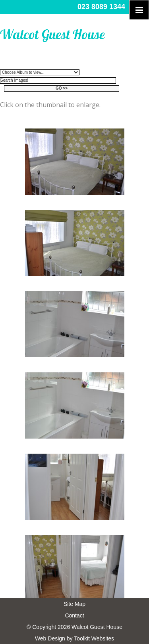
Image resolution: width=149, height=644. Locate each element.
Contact (74, 615)
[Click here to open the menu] (139, 10)
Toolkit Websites (94, 638)
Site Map (74, 604)
